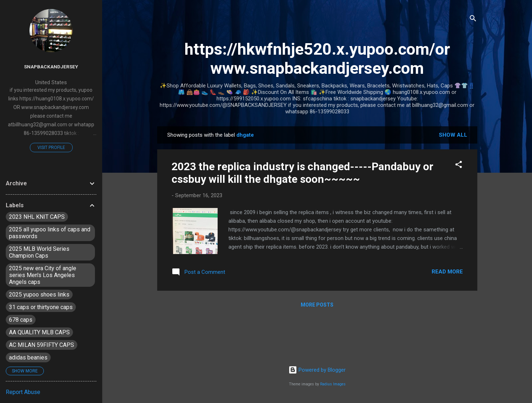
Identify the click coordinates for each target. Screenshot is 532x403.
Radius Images (333, 384)
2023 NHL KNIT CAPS (37, 217)
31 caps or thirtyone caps (41, 307)
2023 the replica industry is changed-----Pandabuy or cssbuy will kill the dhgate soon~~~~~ (303, 173)
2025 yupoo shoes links (39, 295)
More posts (317, 305)
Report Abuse (23, 392)
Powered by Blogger (317, 370)
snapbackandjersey (51, 67)
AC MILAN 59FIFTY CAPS (42, 345)
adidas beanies (28, 357)
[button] (459, 166)
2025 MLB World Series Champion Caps (39, 252)
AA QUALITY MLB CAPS (39, 332)
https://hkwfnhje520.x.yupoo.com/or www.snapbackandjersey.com (317, 59)
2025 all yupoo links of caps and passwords (50, 233)
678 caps (21, 320)
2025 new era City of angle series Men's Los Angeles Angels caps (43, 275)
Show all (453, 135)
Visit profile (51, 148)
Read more (447, 272)
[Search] (473, 20)
